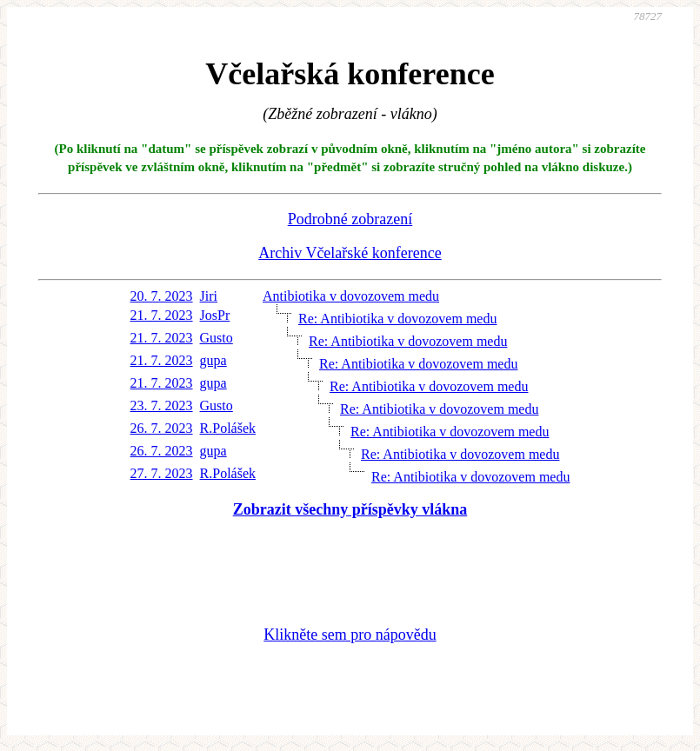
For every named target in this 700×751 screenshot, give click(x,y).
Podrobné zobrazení (350, 219)
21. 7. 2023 (162, 315)
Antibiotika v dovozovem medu (351, 296)
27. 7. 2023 (162, 473)
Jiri (209, 296)
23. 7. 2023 (162, 405)
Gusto (217, 338)
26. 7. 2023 (162, 428)
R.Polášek (228, 428)
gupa (213, 360)
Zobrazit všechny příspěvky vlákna (350, 509)
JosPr (215, 315)
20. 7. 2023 (162, 296)
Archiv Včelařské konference (350, 253)
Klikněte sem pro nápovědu (350, 635)
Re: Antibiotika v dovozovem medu (397, 319)
